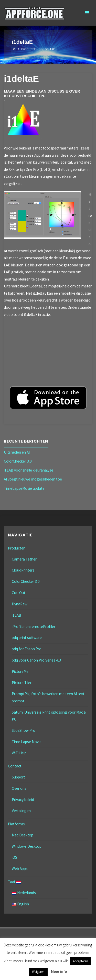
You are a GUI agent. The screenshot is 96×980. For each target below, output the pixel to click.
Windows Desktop (27, 846)
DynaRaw (20, 604)
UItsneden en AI (17, 452)
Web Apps (20, 869)
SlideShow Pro (24, 730)
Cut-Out (19, 593)
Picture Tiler (22, 683)
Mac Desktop (23, 835)
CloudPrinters (23, 570)
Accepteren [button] (81, 961)
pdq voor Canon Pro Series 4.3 (36, 660)
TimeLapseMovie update (24, 488)
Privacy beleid (23, 800)
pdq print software (27, 638)
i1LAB (17, 615)
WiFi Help (19, 753)
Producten (29, 49)
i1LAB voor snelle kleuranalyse (29, 470)
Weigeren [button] (38, 972)
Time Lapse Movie (27, 742)
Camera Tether (24, 559)
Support (18, 777)
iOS (14, 857)
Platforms (16, 824)
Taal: (14, 882)
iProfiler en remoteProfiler (34, 627)
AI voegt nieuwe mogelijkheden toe (33, 479)
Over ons (19, 788)
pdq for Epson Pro (27, 649)
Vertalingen (21, 811)
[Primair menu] (87, 13)
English (20, 904)
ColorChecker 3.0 (18, 461)
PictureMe (20, 671)
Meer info (59, 971)
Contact (15, 766)
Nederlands (24, 893)
